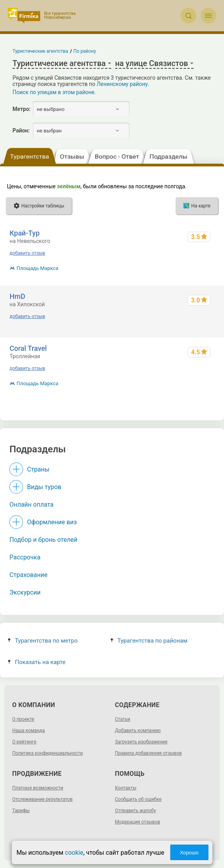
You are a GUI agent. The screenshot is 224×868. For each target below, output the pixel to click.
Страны (38, 469)
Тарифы (21, 811)
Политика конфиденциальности (47, 753)
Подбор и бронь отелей (43, 540)
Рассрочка (25, 557)
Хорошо (189, 853)
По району (85, 51)
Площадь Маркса (38, 268)
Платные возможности (38, 788)
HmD (18, 296)
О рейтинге (24, 742)
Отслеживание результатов (42, 799)
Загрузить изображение (141, 742)
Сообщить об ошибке (138, 799)
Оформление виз (52, 522)
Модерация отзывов (138, 822)
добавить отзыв (28, 253)
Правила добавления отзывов (148, 753)
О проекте (23, 719)
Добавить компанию (138, 730)
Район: (21, 130)
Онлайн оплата (31, 505)
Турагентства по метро (43, 641)
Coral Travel (28, 348)
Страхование (28, 575)
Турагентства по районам (149, 641)
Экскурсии (25, 592)
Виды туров (44, 487)
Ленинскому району (122, 84)
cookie (74, 853)
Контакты (126, 788)
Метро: (21, 109)
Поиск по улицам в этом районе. (54, 92)
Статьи (123, 719)
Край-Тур (25, 233)
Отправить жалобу (136, 811)
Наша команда (28, 730)
